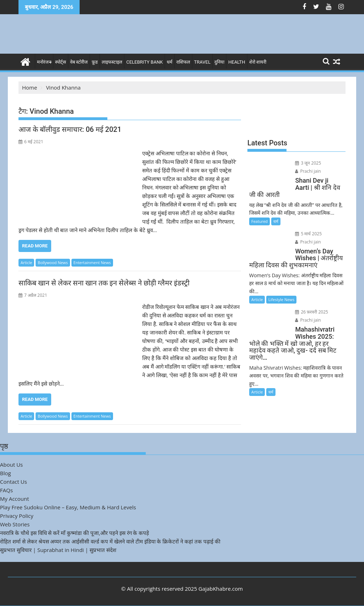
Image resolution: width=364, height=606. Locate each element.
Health (237, 62)
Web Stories (15, 524)
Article (26, 262)
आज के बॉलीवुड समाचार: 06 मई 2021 (70, 129)
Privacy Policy (17, 516)
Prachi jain (308, 171)
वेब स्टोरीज (79, 62)
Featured (259, 221)
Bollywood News (53, 262)
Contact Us (14, 482)
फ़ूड (95, 62)
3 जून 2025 (308, 163)
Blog (6, 473)
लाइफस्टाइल (112, 62)
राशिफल (183, 62)
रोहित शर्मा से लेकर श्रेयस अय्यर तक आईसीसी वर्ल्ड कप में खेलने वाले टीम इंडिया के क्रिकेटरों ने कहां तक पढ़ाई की (110, 541)
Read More (35, 246)
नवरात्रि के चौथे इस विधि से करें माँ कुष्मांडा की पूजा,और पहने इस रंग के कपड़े (74, 533)
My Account (15, 499)
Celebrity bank (144, 62)
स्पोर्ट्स (61, 62)
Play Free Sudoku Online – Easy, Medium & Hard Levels (68, 507)
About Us (11, 465)
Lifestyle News (281, 299)
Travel (202, 62)
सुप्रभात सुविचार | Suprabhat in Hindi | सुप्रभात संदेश (58, 550)
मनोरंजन (44, 62)
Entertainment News (92, 262)
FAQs (6, 490)
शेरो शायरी (258, 62)
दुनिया (219, 62)
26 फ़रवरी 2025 (312, 312)
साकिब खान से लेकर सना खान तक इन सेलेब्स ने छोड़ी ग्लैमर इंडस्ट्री (104, 283)
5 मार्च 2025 (308, 234)
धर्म (170, 62)
